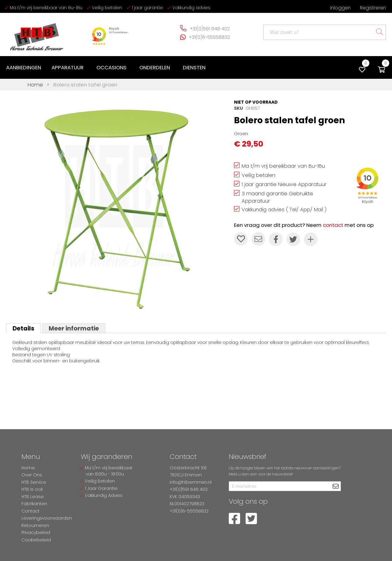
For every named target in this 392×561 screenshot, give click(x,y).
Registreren (373, 8)
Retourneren (35, 525)
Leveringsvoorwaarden (47, 518)
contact (333, 225)
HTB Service (34, 482)
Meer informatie (74, 328)
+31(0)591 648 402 (210, 29)
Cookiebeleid (36, 540)
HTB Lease (33, 497)
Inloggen (340, 8)
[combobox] (325, 32)
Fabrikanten (34, 504)
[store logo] (37, 34)
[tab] (23, 328)
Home (35, 85)
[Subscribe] (335, 487)
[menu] (107, 68)
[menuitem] (24, 68)
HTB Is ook (32, 489)
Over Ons (32, 475)
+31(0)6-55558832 (209, 37)
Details (23, 328)
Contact (30, 511)
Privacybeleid (36, 532)
